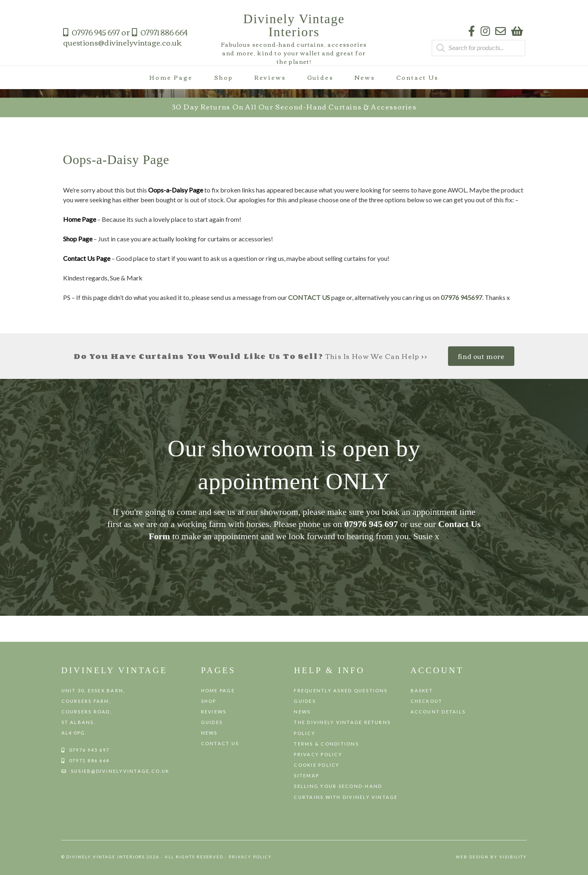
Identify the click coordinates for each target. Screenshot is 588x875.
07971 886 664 (164, 32)
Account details (438, 712)
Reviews (270, 77)
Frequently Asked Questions (341, 690)
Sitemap (306, 775)
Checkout (427, 701)
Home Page (171, 77)
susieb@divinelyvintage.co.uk (120, 771)
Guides (320, 77)
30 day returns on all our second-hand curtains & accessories (294, 107)
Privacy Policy (318, 754)
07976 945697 (461, 297)
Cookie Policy (317, 765)
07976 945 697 (96, 32)
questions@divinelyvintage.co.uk (122, 42)
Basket (422, 690)
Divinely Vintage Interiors (294, 25)
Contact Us (418, 77)
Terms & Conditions (326, 744)
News (365, 77)
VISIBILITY (513, 857)
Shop (224, 77)
